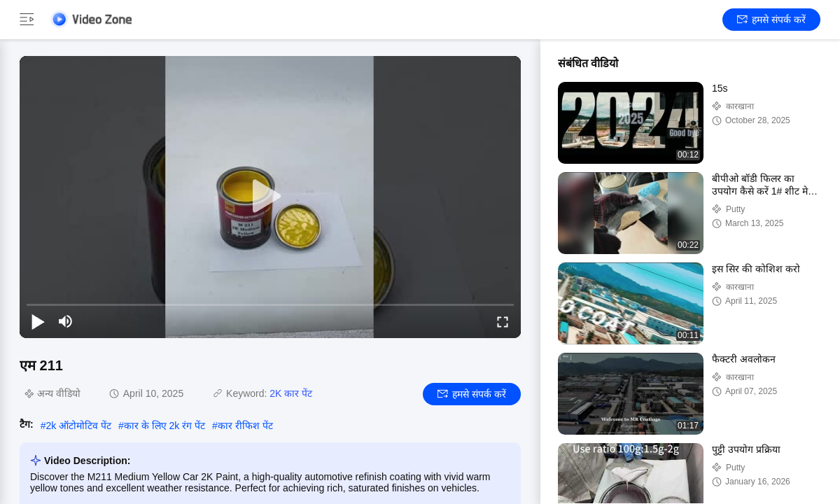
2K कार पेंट (291, 393)
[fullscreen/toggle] (503, 321)
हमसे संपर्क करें (771, 20)
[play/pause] (38, 321)
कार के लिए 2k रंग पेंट (164, 426)
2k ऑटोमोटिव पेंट (78, 426)
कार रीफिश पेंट (245, 426)
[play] (270, 197)
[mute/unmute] (66, 321)
